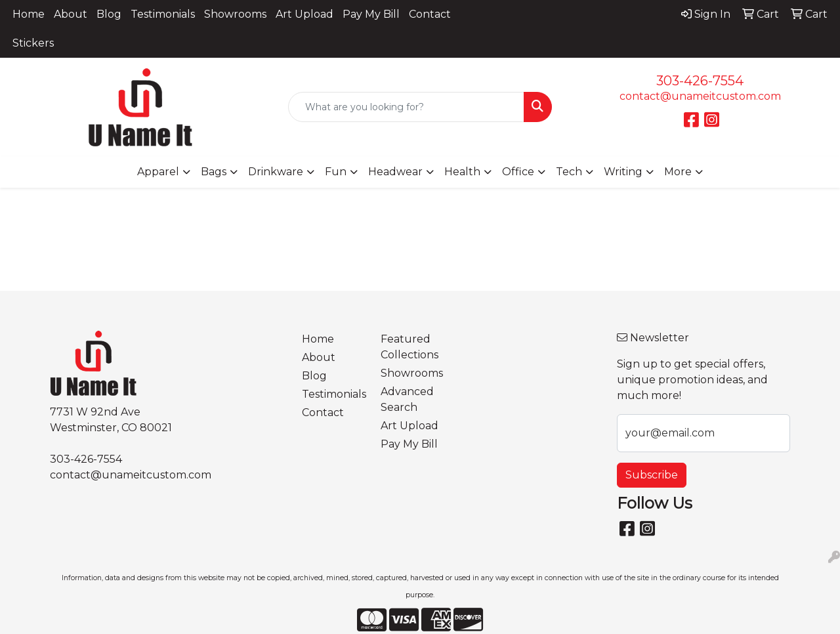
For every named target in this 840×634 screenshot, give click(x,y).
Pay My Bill (371, 14)
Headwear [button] (395, 172)
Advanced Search (407, 399)
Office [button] (518, 172)
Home (29, 14)
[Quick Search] (407, 107)
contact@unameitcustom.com (700, 96)
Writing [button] (623, 172)
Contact (430, 14)
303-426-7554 (700, 81)
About (71, 14)
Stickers (33, 43)
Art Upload (304, 14)
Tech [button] (569, 172)
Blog (109, 14)
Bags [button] (214, 172)
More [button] (678, 172)
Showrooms (235, 14)
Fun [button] (336, 172)
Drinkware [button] (276, 172)
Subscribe (652, 475)
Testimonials (163, 14)
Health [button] (462, 172)
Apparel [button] (158, 172)
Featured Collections (409, 347)
